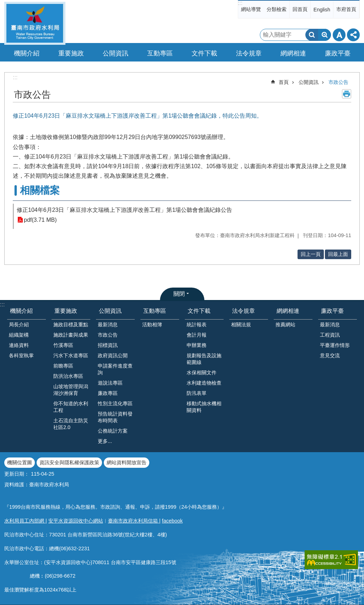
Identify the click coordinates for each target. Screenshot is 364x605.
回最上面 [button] (338, 254)
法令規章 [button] (249, 53)
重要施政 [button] (71, 53)
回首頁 (300, 9)
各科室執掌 (21, 355)
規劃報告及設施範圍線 (204, 359)
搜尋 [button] (312, 35)
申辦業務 (197, 345)
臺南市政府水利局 (35, 23)
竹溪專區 (63, 345)
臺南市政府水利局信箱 (134, 521)
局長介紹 (19, 325)
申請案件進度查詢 (115, 369)
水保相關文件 (202, 373)
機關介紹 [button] (27, 53)
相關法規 (241, 325)
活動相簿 (152, 325)
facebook (172, 521)
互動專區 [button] (160, 53)
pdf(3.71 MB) (40, 220)
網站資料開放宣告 (127, 462)
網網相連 (288, 311)
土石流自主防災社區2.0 (71, 424)
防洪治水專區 (68, 376)
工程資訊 (330, 335)
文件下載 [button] (204, 53)
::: (240, 3)
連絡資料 (19, 345)
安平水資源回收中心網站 (76, 521)
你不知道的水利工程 (71, 407)
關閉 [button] (179, 294)
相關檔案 (40, 190)
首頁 (284, 82)
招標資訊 (108, 345)
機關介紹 (21, 311)
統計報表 (197, 325)
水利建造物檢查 (204, 383)
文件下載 (199, 311)
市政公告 (338, 82)
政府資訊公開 (113, 355)
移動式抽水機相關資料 (204, 407)
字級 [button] (339, 35)
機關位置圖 (20, 462)
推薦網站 (285, 325)
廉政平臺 (332, 311)
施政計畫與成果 (71, 335)
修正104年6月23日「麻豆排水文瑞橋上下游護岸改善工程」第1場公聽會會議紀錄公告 (124, 210)
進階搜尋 (325, 35)
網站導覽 (251, 9)
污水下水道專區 (71, 355)
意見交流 (330, 355)
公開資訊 (309, 82)
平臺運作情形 (335, 345)
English (322, 10)
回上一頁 (311, 254)
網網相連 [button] (293, 53)
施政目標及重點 (71, 325)
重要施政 (66, 311)
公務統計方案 (113, 431)
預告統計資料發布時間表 (115, 417)
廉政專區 (108, 393)
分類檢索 (277, 9)
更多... (105, 441)
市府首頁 (346, 9)
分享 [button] (353, 35)
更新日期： (17, 474)
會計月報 (197, 335)
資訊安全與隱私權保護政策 (69, 462)
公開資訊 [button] (116, 53)
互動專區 (155, 311)
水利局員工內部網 (25, 521)
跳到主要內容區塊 (4, 4)
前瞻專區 (63, 366)
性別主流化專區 (115, 403)
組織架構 (19, 335)
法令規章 (243, 311)
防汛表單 (197, 393)
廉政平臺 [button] (338, 53)
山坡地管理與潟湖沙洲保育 (71, 390)
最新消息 (108, 325)
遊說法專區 (110, 383)
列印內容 (347, 94)
